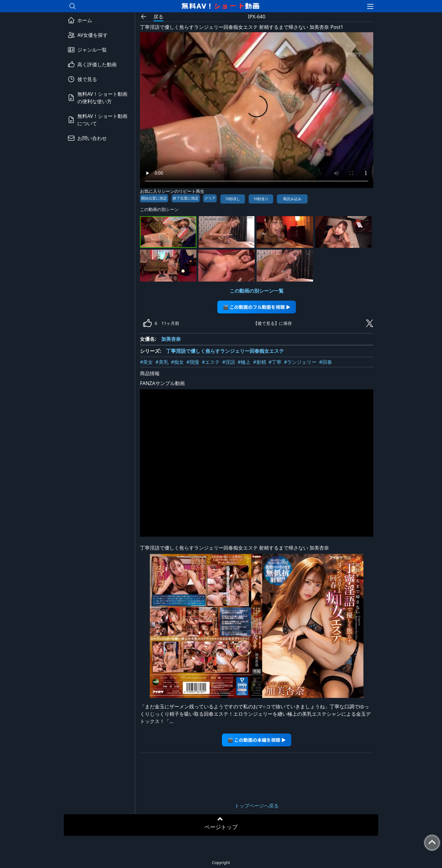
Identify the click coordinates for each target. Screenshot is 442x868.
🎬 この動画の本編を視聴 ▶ (257, 740)
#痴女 (177, 362)
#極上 (244, 362)
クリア (210, 198)
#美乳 (162, 362)
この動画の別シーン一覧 (257, 291)
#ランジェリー (300, 362)
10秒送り (261, 199)
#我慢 (193, 362)
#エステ (211, 362)
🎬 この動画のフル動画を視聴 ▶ (257, 307)
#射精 (259, 362)
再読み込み (292, 199)
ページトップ (221, 827)
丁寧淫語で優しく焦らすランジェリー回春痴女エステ (225, 351)
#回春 (325, 362)
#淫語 (229, 362)
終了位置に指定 (186, 198)
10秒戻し (233, 199)
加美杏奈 (171, 339)
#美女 (146, 362)
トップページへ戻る (257, 806)
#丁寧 (275, 362)
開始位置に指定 (154, 198)
